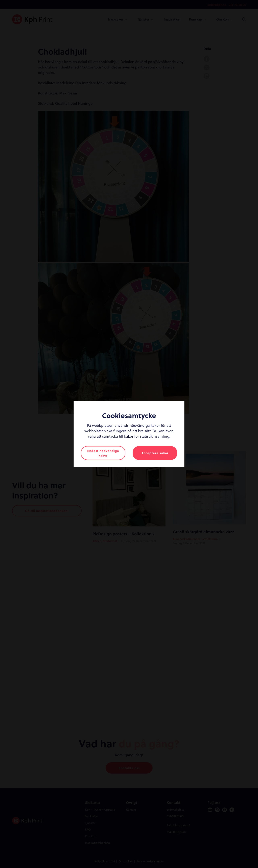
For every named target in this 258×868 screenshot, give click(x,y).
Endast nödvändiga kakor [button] (103, 453)
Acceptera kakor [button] (155, 453)
